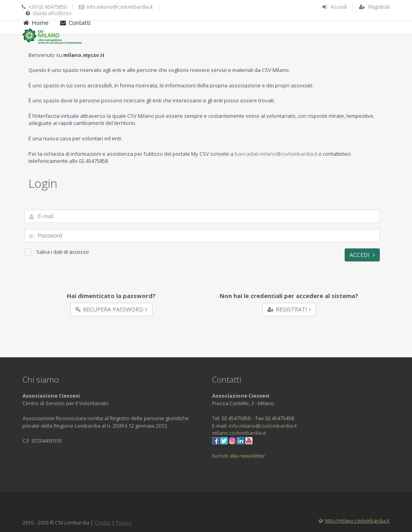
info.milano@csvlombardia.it (119, 7)
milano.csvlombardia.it (239, 433)
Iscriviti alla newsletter (239, 456)
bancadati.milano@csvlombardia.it (276, 154)
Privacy (124, 523)
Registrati (379, 7)
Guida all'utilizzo (52, 13)
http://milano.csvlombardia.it (357, 521)
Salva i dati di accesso (57, 252)
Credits (103, 523)
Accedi (339, 7)
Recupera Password (111, 309)
